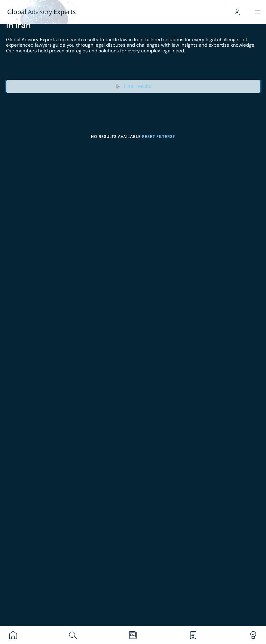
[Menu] (257, 12)
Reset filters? (159, 137)
